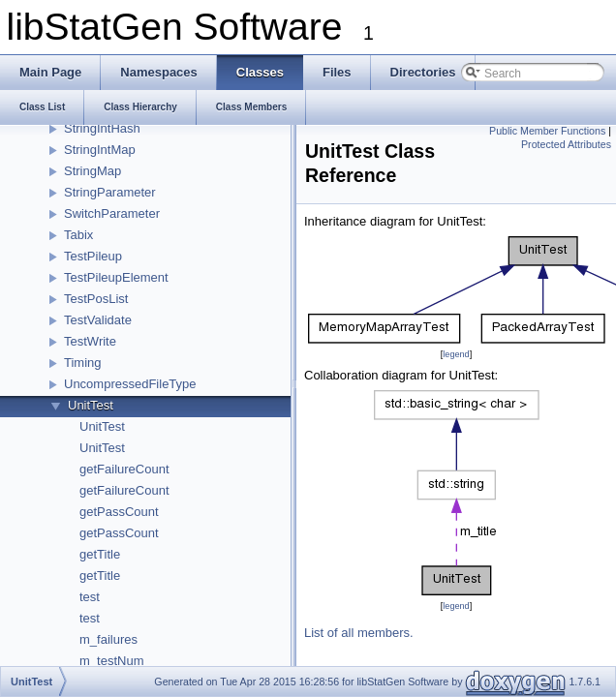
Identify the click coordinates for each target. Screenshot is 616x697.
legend (456, 354)
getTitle (100, 554)
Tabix (78, 235)
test (90, 597)
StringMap (92, 171)
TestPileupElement (116, 277)
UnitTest (91, 405)
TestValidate (98, 320)
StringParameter (110, 192)
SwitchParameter (112, 213)
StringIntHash (102, 128)
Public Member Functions (547, 131)
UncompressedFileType (130, 384)
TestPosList (96, 299)
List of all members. (359, 633)
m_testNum (111, 661)
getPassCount (119, 512)
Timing (83, 363)
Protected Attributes (566, 144)
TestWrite (90, 341)
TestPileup (93, 256)
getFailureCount (124, 469)
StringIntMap (100, 150)
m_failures (108, 639)
